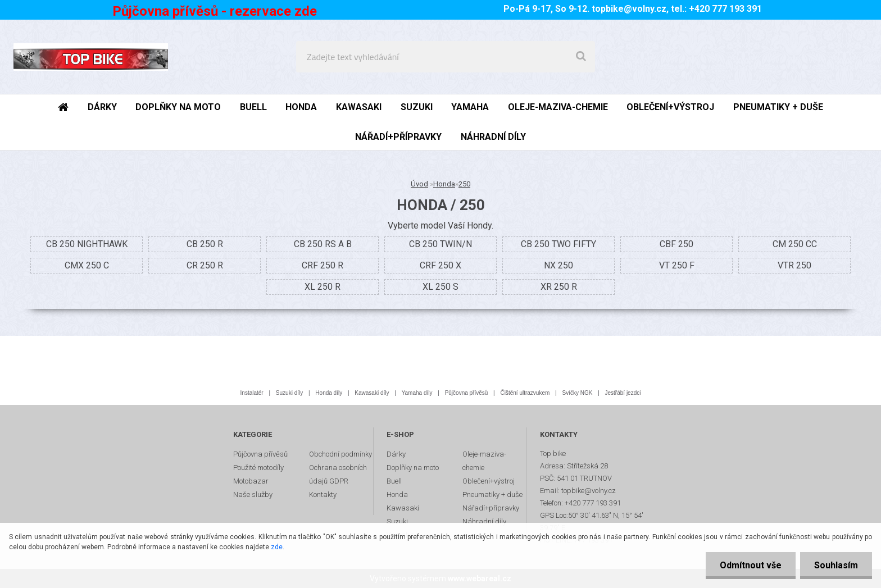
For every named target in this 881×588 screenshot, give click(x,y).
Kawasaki (403, 508)
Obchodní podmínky (340, 454)
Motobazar (251, 481)
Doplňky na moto (413, 468)
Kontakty (323, 494)
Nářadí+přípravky (491, 508)
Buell (394, 481)
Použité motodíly (258, 468)
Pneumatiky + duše (492, 494)
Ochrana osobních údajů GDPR (338, 474)
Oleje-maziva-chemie (484, 461)
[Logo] (91, 57)
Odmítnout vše (751, 565)
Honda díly (329, 393)
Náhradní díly (484, 521)
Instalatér (252, 393)
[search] (581, 57)
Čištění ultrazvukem (525, 393)
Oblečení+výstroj (489, 481)
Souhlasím (836, 565)
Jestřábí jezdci (623, 393)
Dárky (396, 454)
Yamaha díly (417, 393)
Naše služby (253, 494)
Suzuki (397, 521)
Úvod (419, 184)
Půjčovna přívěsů (467, 393)
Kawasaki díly (372, 393)
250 (464, 184)
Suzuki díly (289, 393)
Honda (444, 184)
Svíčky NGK (577, 393)
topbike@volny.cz (629, 9)
